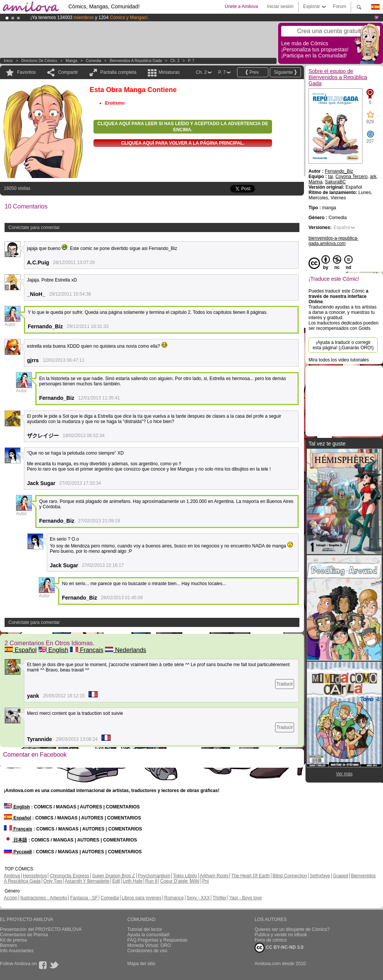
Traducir (285, 684)
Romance (174, 898)
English (53, 650)
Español (21, 650)
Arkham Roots (214, 876)
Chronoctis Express (70, 876)
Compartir (68, 72)
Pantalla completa (118, 72)
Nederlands (125, 650)
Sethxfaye (320, 876)
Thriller (219, 898)
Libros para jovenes (142, 898)
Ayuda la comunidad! (149, 935)
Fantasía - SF (84, 898)
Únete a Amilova (241, 6)
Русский (18, 852)
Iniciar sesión (280, 6)
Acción (11, 898)
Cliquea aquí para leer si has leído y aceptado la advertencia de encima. (183, 127)
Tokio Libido (185, 876)
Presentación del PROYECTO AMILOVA (41, 929)
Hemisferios (35, 876)
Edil (116, 881)
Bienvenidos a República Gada (136, 61)
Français (87, 650)
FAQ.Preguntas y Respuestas (157, 940)
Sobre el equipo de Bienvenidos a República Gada (338, 77)
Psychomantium (154, 876)
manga (72, 61)
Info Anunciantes (17, 951)
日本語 (15, 840)
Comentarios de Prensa (24, 935)
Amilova (12, 876)
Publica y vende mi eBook (281, 935)
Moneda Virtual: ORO (149, 945)
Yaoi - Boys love (245, 898)
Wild (195, 881)
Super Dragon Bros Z (113, 876)
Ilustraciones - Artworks (44, 898)
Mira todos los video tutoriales (339, 360)
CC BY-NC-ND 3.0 (279, 948)
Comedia (93, 61)
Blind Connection (290, 876)
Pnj (205, 881)
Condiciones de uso (147, 951)
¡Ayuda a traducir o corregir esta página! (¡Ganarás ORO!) (343, 345)
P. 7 (191, 61)
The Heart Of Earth (251, 876)
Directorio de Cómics (39, 61)
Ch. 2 (175, 61)
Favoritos (26, 72)
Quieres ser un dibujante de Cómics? (292, 929)
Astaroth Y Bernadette (87, 881)
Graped (340, 876)
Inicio (8, 61)
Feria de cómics (271, 940)
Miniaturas (169, 72)
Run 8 (151, 881)
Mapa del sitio (141, 964)
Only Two (53, 881)
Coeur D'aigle (175, 881)
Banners (9, 945)
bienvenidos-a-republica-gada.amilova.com (333, 241)
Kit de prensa (13, 940)
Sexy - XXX (198, 898)
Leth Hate (133, 881)
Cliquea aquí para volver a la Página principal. (183, 143)
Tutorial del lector (145, 929)
